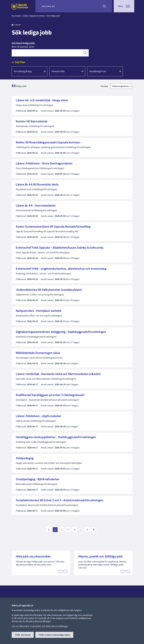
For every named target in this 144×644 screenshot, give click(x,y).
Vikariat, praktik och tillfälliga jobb (100, 556)
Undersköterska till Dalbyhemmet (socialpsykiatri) (49, 290)
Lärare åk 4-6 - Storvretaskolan (36, 205)
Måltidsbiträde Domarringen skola (38, 353)
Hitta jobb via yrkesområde (33, 556)
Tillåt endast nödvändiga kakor (54, 635)
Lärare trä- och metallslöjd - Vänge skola (42, 100)
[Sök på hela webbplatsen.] (58, 6)
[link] (49, 530)
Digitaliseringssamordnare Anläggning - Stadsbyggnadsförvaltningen (61, 332)
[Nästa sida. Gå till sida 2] (94, 530)
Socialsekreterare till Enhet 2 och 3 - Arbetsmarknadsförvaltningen (60, 500)
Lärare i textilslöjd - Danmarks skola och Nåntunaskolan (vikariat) (58, 374)
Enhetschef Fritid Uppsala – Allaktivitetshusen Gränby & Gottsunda (60, 248)
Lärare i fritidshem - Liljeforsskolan (38, 416)
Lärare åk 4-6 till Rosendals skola (37, 184)
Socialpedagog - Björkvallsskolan (37, 479)
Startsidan (16, 16)
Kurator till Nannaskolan (32, 121)
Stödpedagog (25, 458)
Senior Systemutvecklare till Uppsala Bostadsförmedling (53, 226)
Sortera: (104, 86)
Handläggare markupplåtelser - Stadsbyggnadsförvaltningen (56, 437)
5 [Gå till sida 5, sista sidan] (87, 530)
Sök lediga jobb (53, 16)
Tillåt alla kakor (23, 635)
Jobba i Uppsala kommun (34, 16)
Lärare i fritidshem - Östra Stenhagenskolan (44, 163)
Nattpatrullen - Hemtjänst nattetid (39, 311)
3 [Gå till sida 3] (68, 530)
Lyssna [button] (18, 25)
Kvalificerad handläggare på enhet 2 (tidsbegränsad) (50, 395)
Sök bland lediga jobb (23, 43)
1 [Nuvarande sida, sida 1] (55, 530)
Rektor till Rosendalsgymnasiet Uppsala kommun (48, 142)
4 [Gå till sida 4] (75, 530)
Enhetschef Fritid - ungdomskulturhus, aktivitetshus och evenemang (61, 269)
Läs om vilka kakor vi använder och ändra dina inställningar (40, 626)
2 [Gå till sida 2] (62, 530)
